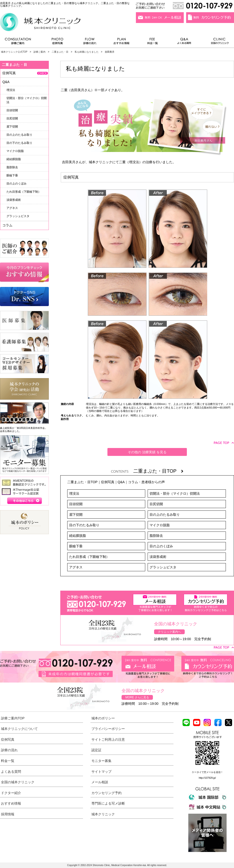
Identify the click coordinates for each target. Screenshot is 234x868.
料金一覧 (153, 42)
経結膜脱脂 (78, 536)
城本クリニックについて (19, 729)
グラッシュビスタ (163, 567)
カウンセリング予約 (106, 793)
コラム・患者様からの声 (146, 482)
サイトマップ (101, 772)
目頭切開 (76, 504)
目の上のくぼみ (161, 546)
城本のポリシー (103, 718)
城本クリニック (103, 814)
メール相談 (100, 782)
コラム (7, 225)
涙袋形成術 (158, 557)
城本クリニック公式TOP (14, 52)
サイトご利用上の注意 (108, 739)
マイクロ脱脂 (160, 525)
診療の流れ (90, 42)
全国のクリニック (218, 42)
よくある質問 (185, 42)
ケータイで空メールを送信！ (207, 772)
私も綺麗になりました (87, 52)
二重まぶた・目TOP (158, 471)
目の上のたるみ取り (165, 515)
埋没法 (74, 493)
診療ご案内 (20, 42)
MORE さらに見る (137, 697)
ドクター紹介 (11, 793)
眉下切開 (76, 515)
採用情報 (8, 814)
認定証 (96, 750)
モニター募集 (101, 761)
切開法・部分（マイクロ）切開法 (175, 493)
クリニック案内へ (169, 632)
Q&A (121, 482)
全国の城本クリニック (18, 782)
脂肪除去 (156, 536)
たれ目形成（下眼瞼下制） (89, 557)
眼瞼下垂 (76, 546)
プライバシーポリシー (108, 729)
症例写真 (57, 42)
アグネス (76, 567)
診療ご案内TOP (13, 718)
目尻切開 (156, 504)
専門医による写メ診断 (108, 803)
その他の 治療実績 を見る (147, 452)
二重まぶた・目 (60, 52)
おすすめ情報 (122, 42)
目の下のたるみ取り (84, 525)
